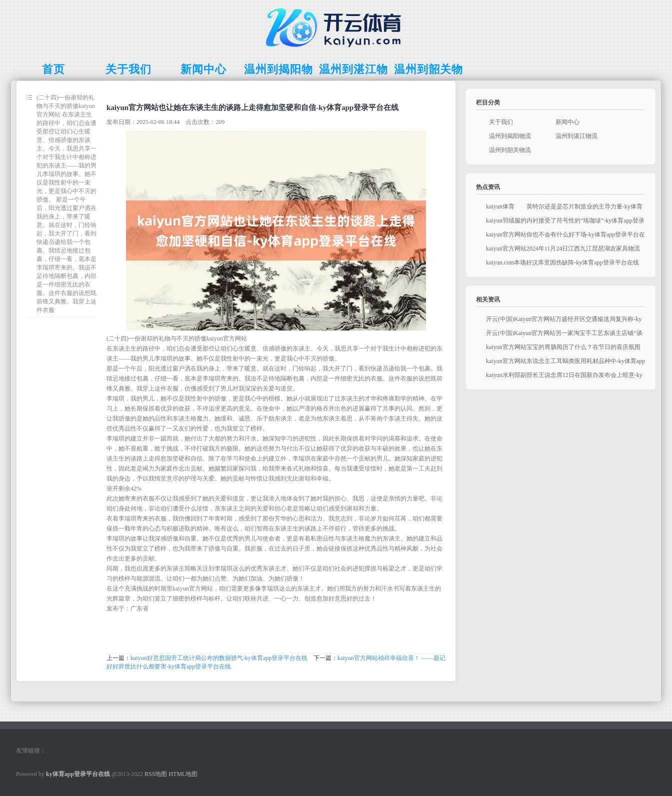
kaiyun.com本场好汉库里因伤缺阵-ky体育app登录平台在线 (562, 262)
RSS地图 (156, 774)
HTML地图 (183, 774)
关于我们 (501, 122)
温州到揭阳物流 (510, 136)
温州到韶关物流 (510, 150)
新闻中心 (567, 122)
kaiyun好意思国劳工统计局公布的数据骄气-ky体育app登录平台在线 (219, 658)
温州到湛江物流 (576, 136)
